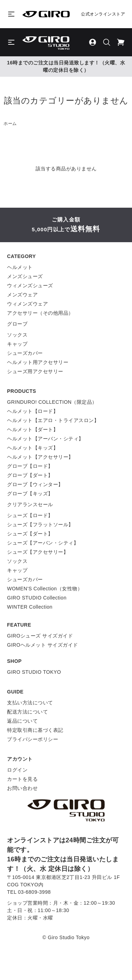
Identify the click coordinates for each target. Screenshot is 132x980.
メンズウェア (22, 295)
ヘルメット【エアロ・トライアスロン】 (53, 420)
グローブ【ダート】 (30, 475)
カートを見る (22, 779)
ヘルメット (20, 267)
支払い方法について (30, 703)
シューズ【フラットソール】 (40, 524)
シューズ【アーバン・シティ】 (43, 543)
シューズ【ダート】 (30, 534)
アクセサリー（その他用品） (40, 313)
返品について (22, 721)
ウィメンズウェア (27, 304)
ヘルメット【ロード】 (33, 411)
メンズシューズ (25, 276)
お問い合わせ (22, 788)
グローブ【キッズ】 (30, 494)
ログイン (17, 770)
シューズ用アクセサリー (35, 371)
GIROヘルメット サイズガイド (43, 645)
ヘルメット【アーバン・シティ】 (45, 439)
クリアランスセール (30, 504)
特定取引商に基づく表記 (35, 730)
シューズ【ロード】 (30, 515)
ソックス (17, 335)
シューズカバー (25, 353)
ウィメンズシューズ (30, 285)
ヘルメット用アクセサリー (38, 362)
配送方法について (27, 712)
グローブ (17, 324)
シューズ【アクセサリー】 (38, 552)
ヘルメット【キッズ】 (33, 448)
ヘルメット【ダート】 (33, 429)
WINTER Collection (30, 607)
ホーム (10, 124)
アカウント (20, 759)
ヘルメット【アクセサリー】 (40, 457)
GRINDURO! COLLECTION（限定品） (52, 402)
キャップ (17, 344)
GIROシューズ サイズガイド (40, 636)
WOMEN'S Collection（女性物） (45, 589)
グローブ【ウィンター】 (35, 484)
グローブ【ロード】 (30, 466)
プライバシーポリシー (33, 739)
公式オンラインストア (103, 14)
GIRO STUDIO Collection (37, 598)
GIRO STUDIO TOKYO (34, 672)
